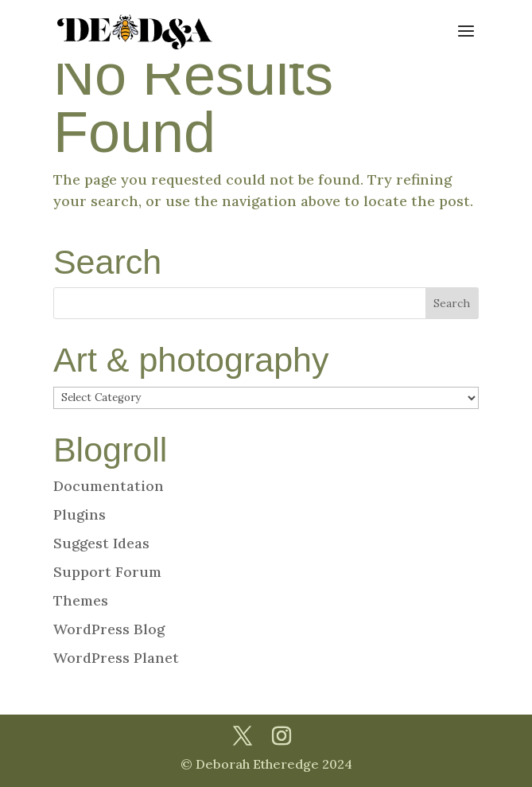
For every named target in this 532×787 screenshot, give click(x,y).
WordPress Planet (116, 658)
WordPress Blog (109, 629)
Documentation (109, 486)
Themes (81, 600)
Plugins (80, 514)
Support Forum (107, 572)
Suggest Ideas (101, 543)
